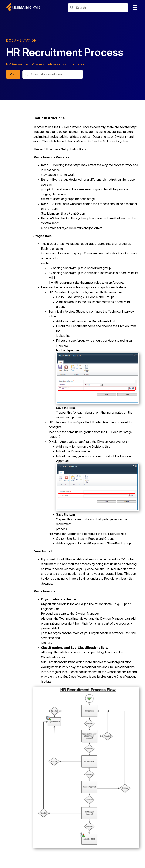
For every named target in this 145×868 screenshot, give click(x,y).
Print (13, 74)
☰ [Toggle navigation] (135, 8)
